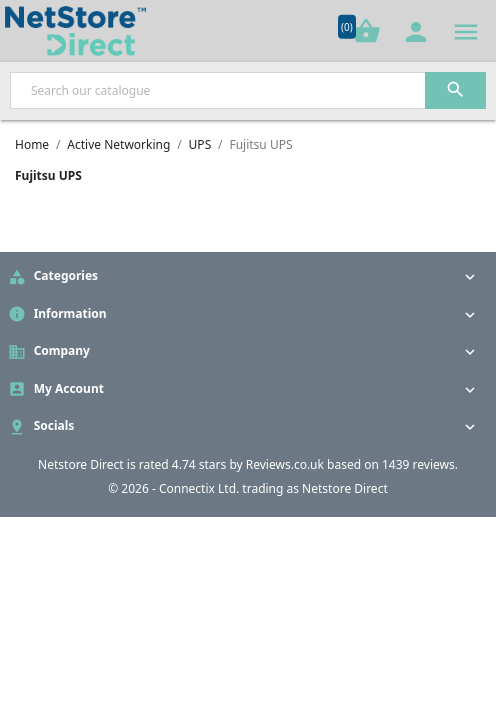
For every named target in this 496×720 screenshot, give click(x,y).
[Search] (248, 90)
